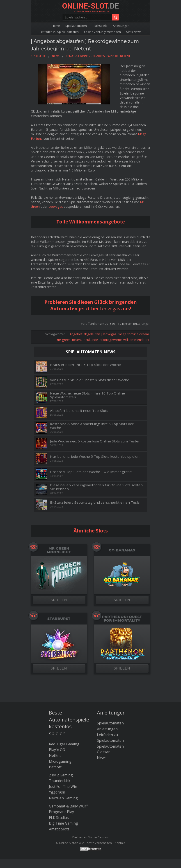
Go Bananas (122, 530)
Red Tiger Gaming (64, 724)
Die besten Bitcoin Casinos (90, 817)
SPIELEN (59, 580)
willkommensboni (136, 320)
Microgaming (60, 741)
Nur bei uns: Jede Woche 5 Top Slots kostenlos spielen (95, 436)
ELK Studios (59, 798)
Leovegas (56, 187)
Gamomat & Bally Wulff (68, 786)
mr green (64, 320)
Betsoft (55, 747)
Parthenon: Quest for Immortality (122, 599)
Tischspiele (100, 26)
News (102, 738)
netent (77, 320)
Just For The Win (63, 767)
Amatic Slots (59, 809)
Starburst (59, 599)
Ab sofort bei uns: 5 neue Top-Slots (79, 391)
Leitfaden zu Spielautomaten (59, 32)
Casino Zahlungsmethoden (102, 32)
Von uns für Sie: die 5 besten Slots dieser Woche (90, 360)
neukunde (91, 320)
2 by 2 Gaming (61, 755)
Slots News (134, 32)
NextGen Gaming (63, 778)
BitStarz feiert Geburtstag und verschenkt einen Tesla (95, 483)
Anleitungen (121, 26)
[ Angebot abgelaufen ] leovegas (92, 314)
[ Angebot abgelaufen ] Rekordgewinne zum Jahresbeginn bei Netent (90, 48)
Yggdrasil (57, 772)
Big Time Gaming (63, 803)
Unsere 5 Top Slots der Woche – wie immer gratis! (91, 452)
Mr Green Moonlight (59, 530)
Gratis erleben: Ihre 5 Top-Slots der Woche (85, 345)
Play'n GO (57, 730)
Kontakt (120, 823)
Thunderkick (60, 761)
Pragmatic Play (61, 792)
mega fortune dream (133, 314)
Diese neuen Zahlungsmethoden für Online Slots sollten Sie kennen (96, 467)
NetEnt (55, 736)
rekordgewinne (111, 320)
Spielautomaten (76, 26)
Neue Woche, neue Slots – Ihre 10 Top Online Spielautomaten (87, 375)
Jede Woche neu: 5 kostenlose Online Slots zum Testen (95, 421)
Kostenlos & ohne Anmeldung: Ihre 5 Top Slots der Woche (92, 406)
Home (56, 26)
